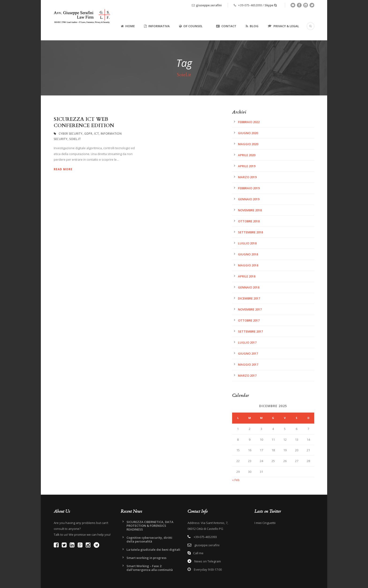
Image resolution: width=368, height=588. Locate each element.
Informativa (157, 26)
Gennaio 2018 (249, 287)
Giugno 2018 (248, 254)
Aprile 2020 (247, 155)
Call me (198, 553)
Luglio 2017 (247, 342)
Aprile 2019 (247, 166)
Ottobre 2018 (249, 221)
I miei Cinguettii (265, 523)
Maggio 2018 (248, 265)
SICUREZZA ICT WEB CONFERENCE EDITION (84, 122)
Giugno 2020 (248, 133)
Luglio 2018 (247, 243)
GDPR (88, 134)
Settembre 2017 (250, 331)
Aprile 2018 (247, 276)
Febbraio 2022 (249, 122)
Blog (252, 26)
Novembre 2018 (250, 210)
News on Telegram (207, 561)
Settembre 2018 (250, 232)
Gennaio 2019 (249, 199)
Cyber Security (71, 134)
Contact (226, 26)
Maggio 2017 (248, 364)
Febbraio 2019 (249, 188)
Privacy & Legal (283, 26)
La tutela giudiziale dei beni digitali (153, 550)
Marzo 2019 (247, 177)
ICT (96, 134)
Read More (63, 169)
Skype (269, 5)
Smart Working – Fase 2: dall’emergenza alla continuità (150, 568)
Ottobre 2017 (249, 320)
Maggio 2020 (248, 144)
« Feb (236, 480)
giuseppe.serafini (209, 5)
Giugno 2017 (248, 353)
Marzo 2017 (247, 376)
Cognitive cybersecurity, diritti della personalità (149, 539)
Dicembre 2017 (249, 298)
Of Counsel (191, 26)
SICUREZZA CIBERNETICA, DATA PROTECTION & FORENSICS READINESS (150, 526)
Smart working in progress (146, 558)
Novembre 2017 (250, 309)
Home (128, 26)
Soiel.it (75, 139)
